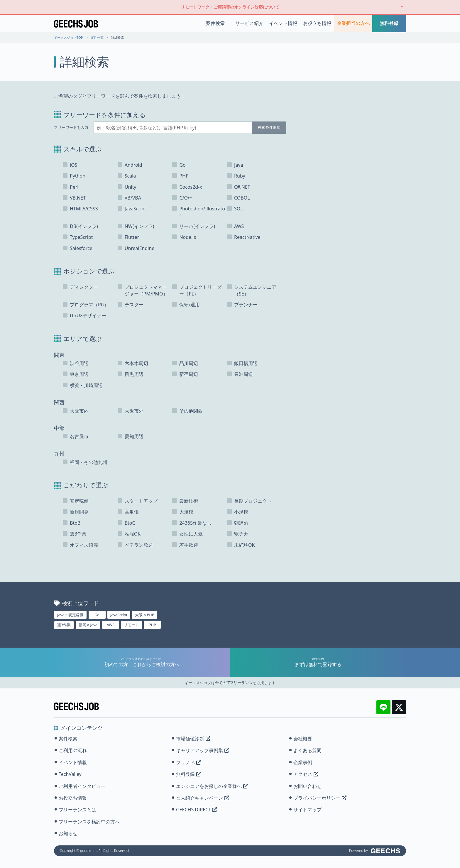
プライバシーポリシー (320, 798)
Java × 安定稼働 (70, 615)
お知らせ (68, 833)
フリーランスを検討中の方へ (89, 822)
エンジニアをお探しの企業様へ (212, 786)
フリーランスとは (77, 810)
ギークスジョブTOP (69, 37)
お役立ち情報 (317, 23)
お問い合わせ (307, 786)
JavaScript (119, 615)
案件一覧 (97, 37)
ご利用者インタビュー (82, 786)
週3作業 (64, 625)
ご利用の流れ (73, 750)
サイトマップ (307, 810)
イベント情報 (283, 23)
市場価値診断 (193, 739)
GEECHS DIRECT (197, 810)
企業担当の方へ (353, 23)
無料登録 (389, 23)
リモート (131, 625)
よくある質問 (307, 750)
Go (97, 615)
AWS (111, 625)
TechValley (70, 774)
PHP (152, 625)
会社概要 (303, 739)
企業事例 (303, 762)
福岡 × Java (88, 625)
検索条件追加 (269, 127)
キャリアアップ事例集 (203, 750)
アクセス (306, 774)
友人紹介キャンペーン (203, 798)
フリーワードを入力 (71, 128)
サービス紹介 (249, 23)
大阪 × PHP (144, 615)
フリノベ (188, 762)
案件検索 (215, 23)
